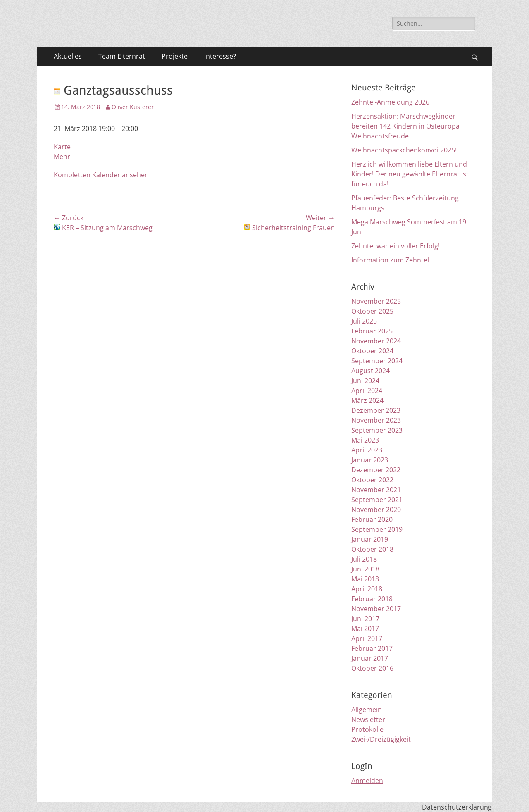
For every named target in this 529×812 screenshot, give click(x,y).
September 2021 (377, 500)
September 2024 (377, 361)
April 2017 (367, 638)
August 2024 (371, 371)
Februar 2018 (372, 599)
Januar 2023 (370, 460)
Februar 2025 (372, 331)
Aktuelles (68, 56)
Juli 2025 (364, 321)
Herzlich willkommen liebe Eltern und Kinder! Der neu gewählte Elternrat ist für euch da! (410, 174)
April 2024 (367, 391)
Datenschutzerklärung (457, 807)
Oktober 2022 (372, 480)
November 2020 (376, 510)
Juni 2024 (365, 381)
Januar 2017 (370, 658)
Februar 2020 (372, 519)
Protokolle (367, 729)
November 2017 (376, 609)
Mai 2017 (365, 629)
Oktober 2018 (372, 549)
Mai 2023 (365, 440)
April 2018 (367, 589)
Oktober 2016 (372, 668)
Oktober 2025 (372, 311)
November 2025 (376, 301)
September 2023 (377, 430)
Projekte (175, 56)
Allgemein (367, 710)
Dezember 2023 (376, 410)
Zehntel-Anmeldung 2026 (390, 102)
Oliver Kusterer (133, 107)
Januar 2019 (370, 539)
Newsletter (368, 719)
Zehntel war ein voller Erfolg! (396, 246)
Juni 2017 (365, 619)
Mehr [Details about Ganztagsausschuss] (62, 157)
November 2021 (376, 490)
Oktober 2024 (372, 351)
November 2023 (376, 420)
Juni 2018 (365, 569)
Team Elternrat (122, 56)
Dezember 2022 (376, 470)
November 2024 (376, 341)
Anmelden (367, 781)
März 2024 (367, 400)
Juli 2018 (364, 559)
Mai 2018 (365, 579)
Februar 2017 (372, 648)
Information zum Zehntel (390, 260)
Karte (62, 147)
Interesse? (220, 56)
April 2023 (367, 450)
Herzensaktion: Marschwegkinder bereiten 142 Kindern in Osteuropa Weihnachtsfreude (405, 126)
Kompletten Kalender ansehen (101, 175)
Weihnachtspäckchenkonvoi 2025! (404, 150)
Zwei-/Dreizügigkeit (381, 739)
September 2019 (377, 529)
